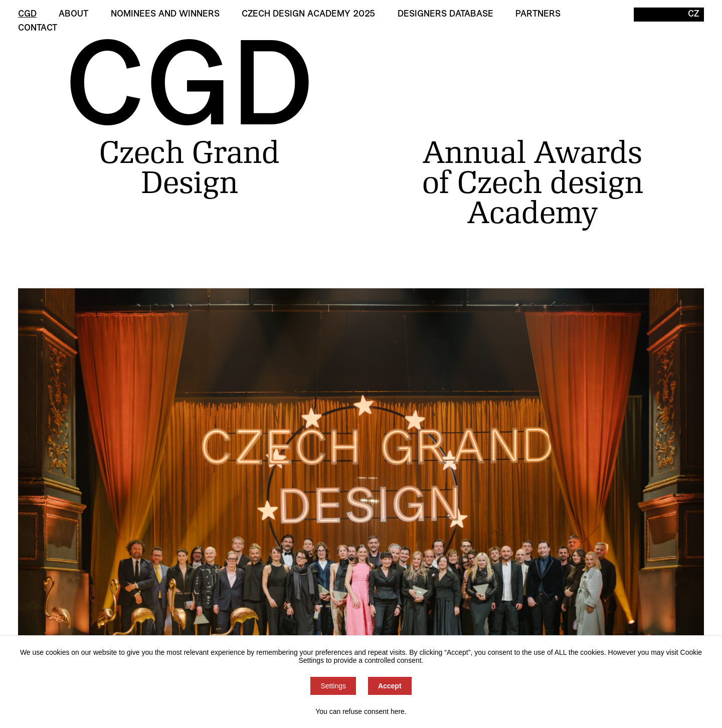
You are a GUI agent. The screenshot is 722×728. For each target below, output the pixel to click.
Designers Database (445, 15)
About (73, 15)
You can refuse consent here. (361, 711)
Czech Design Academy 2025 (308, 15)
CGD (27, 15)
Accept (390, 686)
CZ (693, 15)
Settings (333, 686)
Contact (38, 29)
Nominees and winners (165, 15)
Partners (538, 15)
